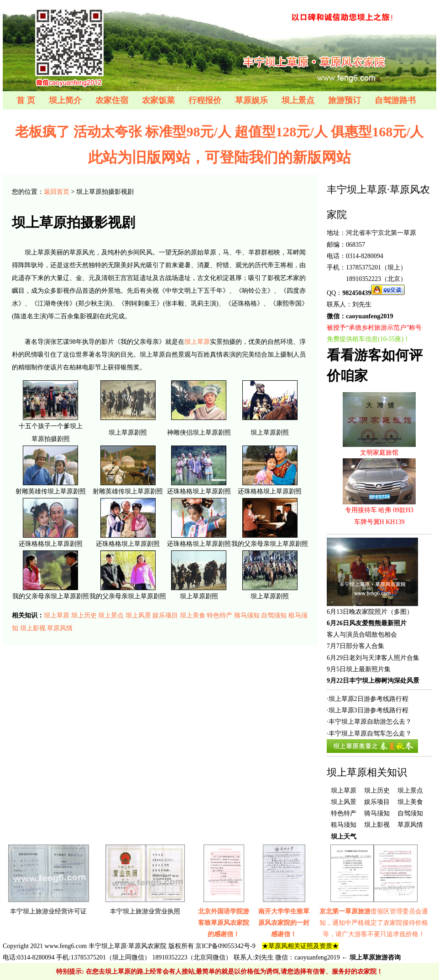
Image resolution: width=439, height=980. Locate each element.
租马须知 (344, 825)
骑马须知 (247, 615)
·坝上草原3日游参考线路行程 (368, 710)
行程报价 (205, 100)
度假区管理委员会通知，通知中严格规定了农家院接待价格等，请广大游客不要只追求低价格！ (374, 923)
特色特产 (219, 615)
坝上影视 (33, 628)
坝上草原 (197, 342)
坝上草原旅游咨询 (375, 957)
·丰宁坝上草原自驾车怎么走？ (369, 734)
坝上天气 (344, 837)
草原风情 (60, 628)
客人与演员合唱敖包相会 (362, 635)
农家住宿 (112, 100)
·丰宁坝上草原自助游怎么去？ (369, 722)
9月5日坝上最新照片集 (359, 669)
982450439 (357, 293)
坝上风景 (138, 615)
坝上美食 (193, 615)
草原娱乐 (251, 100)
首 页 (26, 100)
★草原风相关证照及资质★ (300, 946)
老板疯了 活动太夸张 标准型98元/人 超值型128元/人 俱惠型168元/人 (219, 132)
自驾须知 (274, 615)
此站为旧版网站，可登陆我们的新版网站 (219, 157)
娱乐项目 (165, 615)
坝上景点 (298, 100)
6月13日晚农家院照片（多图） (370, 612)
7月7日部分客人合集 (355, 646)
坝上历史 (84, 615)
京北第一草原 (397, 233)
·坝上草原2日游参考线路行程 (368, 699)
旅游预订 (345, 100)
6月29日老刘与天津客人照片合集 (373, 658)
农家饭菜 (158, 100)
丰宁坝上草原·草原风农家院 (128, 946)
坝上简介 (65, 100)
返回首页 (57, 192)
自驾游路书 (395, 100)
